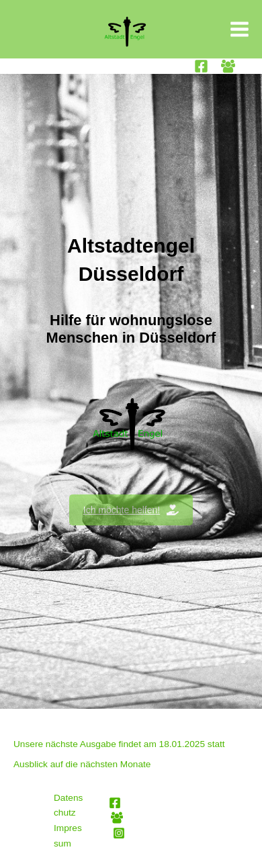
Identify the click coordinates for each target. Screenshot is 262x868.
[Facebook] (201, 66)
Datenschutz (68, 806)
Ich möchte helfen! (131, 510)
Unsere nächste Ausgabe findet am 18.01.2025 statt (119, 744)
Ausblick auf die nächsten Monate (82, 764)
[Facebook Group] (228, 66)
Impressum (68, 836)
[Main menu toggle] (240, 30)
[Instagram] (119, 833)
